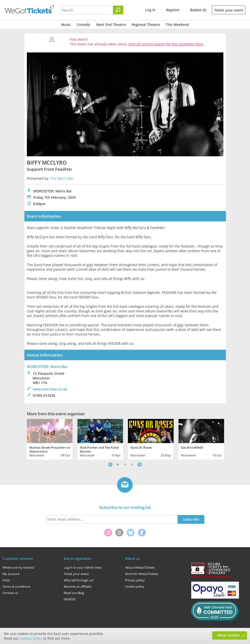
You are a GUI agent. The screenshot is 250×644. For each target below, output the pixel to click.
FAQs (6, 580)
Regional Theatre (146, 25)
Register (173, 10)
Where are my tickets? (18, 567)
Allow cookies (228, 635)
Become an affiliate (78, 586)
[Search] (118, 10)
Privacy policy (135, 580)
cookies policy (31, 638)
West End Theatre (111, 25)
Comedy (83, 25)
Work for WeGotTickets (142, 574)
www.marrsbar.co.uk (50, 389)
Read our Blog (74, 593)
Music (66, 25)
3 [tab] (132, 465)
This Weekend (177, 25)
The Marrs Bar (62, 178)
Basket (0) (198, 10)
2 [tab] (125, 465)
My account (11, 574)
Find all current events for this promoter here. (166, 44)
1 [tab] (118, 465)
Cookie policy (135, 586)
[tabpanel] (50, 439)
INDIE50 (70, 599)
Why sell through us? (79, 580)
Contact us (10, 593)
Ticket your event (229, 10)
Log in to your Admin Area (83, 567)
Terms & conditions (16, 586)
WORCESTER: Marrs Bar (47, 367)
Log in (150, 10)
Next (140, 465)
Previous (110, 465)
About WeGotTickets (140, 567)
